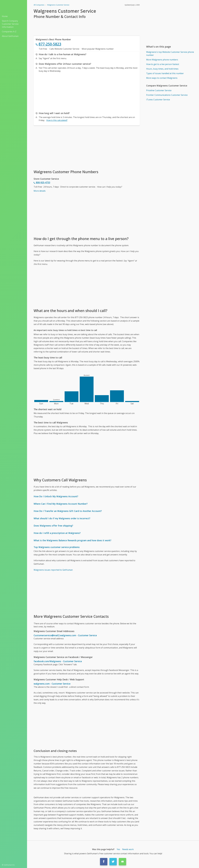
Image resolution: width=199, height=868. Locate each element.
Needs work (128, 849)
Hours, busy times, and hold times (162, 69)
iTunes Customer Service (158, 100)
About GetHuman (10, 36)
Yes (118, 849)
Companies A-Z (9, 32)
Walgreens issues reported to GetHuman (53, 570)
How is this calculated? (57, 120)
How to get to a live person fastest (163, 64)
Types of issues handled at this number (165, 73)
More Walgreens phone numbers (162, 60)
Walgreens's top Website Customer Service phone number (170, 54)
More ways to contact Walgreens (162, 78)
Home (5, 16)
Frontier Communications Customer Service (167, 95)
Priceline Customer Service (159, 90)
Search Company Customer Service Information (10, 24)
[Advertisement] (87, 91)
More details (40, 191)
